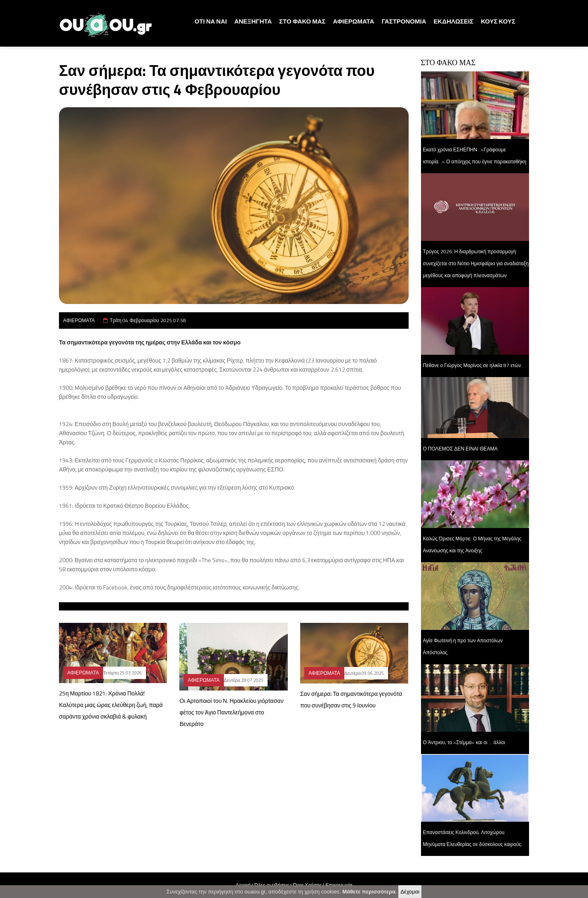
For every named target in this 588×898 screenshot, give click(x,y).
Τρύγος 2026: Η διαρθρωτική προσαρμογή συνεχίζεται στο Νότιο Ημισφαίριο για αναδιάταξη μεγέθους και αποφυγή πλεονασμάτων (476, 263)
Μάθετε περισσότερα (369, 892)
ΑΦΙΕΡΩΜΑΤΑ (354, 21)
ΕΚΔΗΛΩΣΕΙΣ (454, 21)
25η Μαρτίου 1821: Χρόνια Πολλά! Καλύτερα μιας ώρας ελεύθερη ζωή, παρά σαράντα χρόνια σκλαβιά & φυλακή (111, 705)
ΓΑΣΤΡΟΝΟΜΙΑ (404, 21)
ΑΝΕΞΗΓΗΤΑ (253, 21)
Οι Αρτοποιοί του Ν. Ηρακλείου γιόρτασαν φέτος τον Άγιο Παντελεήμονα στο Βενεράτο (231, 712)
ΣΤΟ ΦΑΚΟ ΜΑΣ (302, 21)
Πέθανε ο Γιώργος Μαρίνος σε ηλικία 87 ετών (472, 365)
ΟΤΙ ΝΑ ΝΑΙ (211, 21)
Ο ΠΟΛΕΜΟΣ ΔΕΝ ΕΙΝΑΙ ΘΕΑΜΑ (460, 449)
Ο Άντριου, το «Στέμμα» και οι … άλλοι (464, 742)
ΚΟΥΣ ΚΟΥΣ (498, 21)
